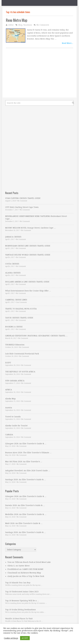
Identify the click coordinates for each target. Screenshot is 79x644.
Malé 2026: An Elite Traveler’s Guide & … (24, 523)
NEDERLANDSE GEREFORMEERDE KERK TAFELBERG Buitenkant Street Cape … (36, 217)
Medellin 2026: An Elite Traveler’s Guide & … (26, 514)
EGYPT (8, 363)
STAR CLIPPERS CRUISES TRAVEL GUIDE (23, 198)
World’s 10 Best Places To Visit (19, 619)
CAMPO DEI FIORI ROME (33, 569)
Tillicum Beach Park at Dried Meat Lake (33, 562)
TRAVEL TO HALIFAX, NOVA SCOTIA (21, 309)
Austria (9, 408)
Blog (20, 25)
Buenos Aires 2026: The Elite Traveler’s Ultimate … (28, 453)
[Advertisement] (39, 76)
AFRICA (9, 390)
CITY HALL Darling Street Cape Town (22, 207)
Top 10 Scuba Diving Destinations (20, 610)
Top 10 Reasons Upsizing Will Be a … (22, 601)
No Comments (43, 25)
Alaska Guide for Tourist (16, 426)
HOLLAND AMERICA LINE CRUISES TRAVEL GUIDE (27, 282)
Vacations (28, 25)
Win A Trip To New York (33, 576)
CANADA (9, 435)
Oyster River (24, 566)
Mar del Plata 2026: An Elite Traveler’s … (24, 462)
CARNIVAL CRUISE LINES (16, 300)
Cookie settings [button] (11, 638)
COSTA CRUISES (12, 264)
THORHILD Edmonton (15, 345)
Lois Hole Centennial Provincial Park (22, 354)
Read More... (68, 43)
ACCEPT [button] (25, 638)
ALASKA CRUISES (13, 273)
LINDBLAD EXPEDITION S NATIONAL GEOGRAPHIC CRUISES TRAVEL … (36, 336)
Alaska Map (10, 399)
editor (11, 25)
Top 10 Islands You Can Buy (18, 583)
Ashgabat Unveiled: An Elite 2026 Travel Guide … (28, 471)
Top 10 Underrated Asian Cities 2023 (22, 592)
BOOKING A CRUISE (14, 327)
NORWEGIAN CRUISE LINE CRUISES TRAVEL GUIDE (28, 246)
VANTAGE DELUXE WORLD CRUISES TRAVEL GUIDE (28, 255)
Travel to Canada (13, 417)
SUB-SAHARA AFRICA (15, 381)
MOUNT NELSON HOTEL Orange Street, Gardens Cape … (30, 228)
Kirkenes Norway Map (31, 573)
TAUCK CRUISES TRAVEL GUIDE (19, 318)
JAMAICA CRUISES (13, 237)
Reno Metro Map (17, 20)
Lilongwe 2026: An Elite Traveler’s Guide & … (26, 444)
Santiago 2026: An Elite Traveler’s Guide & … (26, 480)
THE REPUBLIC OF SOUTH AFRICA (20, 372)
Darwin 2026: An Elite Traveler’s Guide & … (25, 505)
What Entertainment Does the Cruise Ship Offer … (28, 291)
